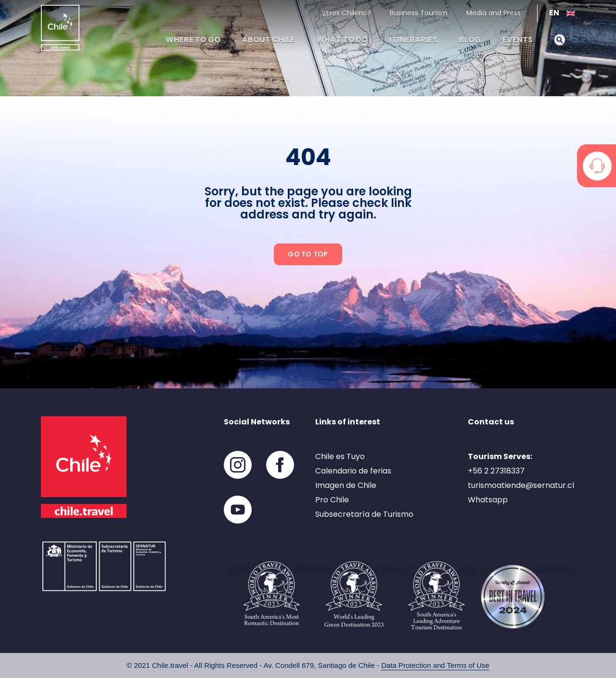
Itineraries (413, 40)
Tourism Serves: (500, 456)
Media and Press (494, 13)
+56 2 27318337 (496, 471)
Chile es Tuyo (340, 456)
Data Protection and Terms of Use (435, 665)
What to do (342, 40)
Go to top (308, 254)
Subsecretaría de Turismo (364, 514)
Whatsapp (488, 500)
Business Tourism (419, 13)
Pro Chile (332, 500)
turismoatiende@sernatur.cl (521, 485)
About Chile (268, 40)
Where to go (193, 40)
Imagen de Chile (346, 485)
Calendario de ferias (353, 471)
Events (518, 40)
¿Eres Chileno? (347, 13)
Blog (470, 40)
